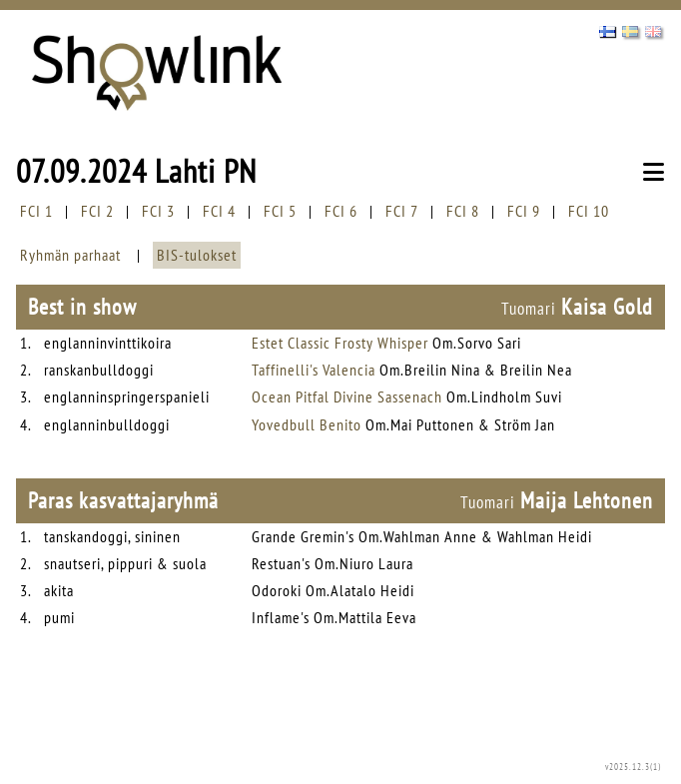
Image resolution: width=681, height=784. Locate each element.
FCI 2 (97, 211)
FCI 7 (402, 211)
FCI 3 (158, 211)
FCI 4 (219, 211)
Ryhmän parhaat (70, 255)
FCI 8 (463, 211)
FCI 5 (280, 211)
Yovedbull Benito (307, 424)
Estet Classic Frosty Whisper (340, 343)
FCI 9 (524, 211)
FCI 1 (36, 211)
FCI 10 (589, 211)
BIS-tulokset (197, 255)
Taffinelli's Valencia (314, 370)
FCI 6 (341, 211)
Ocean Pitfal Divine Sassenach (347, 396)
